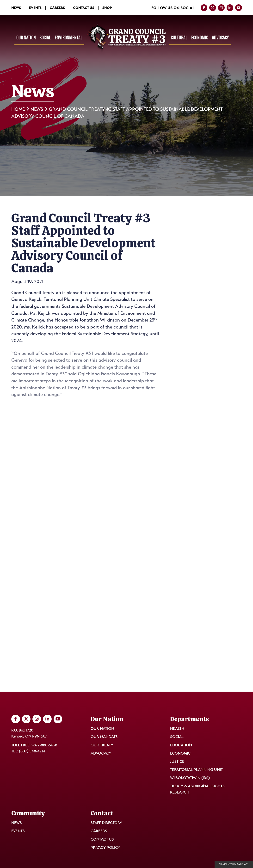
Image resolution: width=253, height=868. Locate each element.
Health (177, 728)
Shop (107, 8)
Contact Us (84, 8)
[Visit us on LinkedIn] (230, 8)
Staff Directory (106, 823)
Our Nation (26, 37)
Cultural (179, 37)
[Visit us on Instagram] (221, 8)
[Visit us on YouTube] (239, 8)
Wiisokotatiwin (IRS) (190, 778)
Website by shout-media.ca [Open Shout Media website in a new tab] (234, 864)
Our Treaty (102, 745)
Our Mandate (104, 737)
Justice (177, 761)
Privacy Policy (105, 847)
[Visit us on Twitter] (213, 8)
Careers (57, 8)
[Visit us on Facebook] (204, 8)
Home (18, 109)
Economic (200, 37)
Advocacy (220, 37)
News (16, 8)
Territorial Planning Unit (196, 770)
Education (181, 745)
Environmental (69, 37)
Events (35, 8)
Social (45, 37)
